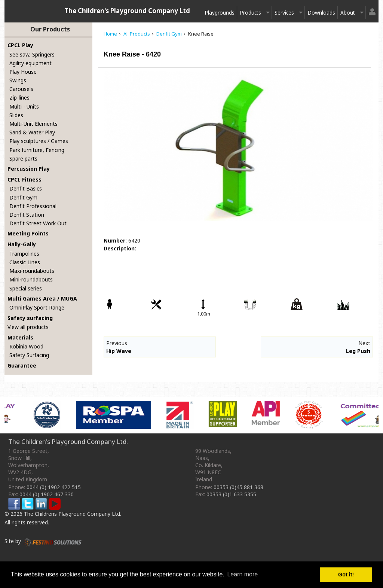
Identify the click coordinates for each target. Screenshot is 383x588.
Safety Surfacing (29, 355)
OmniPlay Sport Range (37, 307)
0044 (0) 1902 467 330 (47, 494)
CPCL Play (20, 45)
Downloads (321, 13)
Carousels (21, 89)
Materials (20, 337)
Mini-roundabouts (31, 279)
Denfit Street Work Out (38, 223)
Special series (26, 288)
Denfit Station (27, 215)
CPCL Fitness (24, 179)
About (348, 13)
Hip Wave (119, 351)
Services (284, 13)
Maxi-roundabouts (32, 271)
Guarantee (22, 365)
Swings (18, 80)
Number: (115, 240)
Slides (16, 115)
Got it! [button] (346, 575)
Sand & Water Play (32, 132)
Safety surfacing (30, 318)
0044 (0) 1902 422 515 (54, 487)
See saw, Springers (32, 54)
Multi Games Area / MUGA (42, 298)
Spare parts (23, 159)
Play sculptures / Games (39, 141)
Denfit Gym (23, 197)
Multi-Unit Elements (33, 124)
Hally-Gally (22, 244)
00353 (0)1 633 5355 (231, 494)
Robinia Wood (26, 346)
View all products (28, 327)
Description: (120, 248)
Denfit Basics (26, 188)
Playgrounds (220, 13)
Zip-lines (19, 98)
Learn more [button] (242, 574)
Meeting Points (28, 233)
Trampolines (24, 254)
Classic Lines (25, 262)
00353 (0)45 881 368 (238, 487)
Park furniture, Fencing (37, 150)
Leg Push (358, 351)
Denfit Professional (33, 206)
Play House (23, 72)
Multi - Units (24, 106)
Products (250, 13)
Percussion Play (29, 169)
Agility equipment (30, 63)
